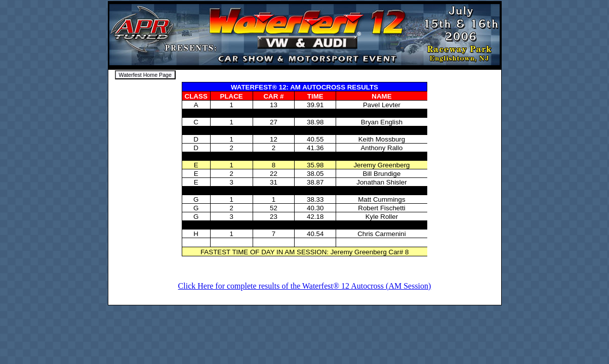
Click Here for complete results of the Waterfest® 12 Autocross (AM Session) (305, 286)
